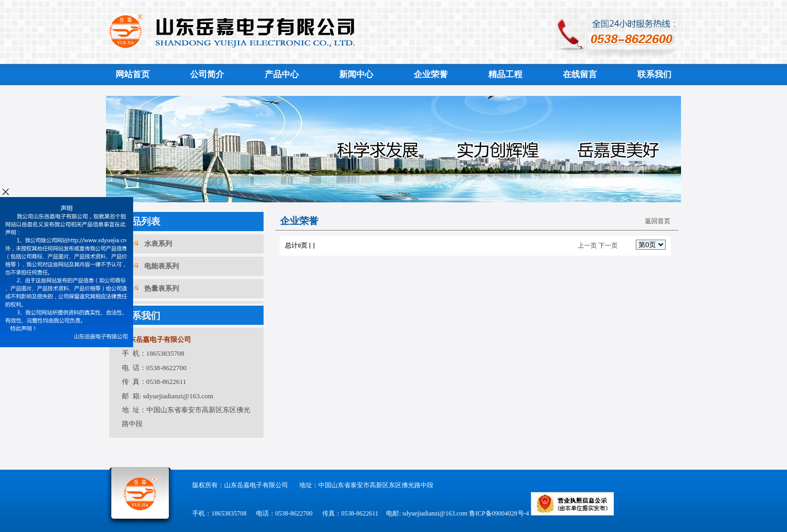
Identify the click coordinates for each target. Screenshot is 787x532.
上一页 (587, 245)
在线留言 (580, 74)
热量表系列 (162, 288)
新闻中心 (356, 74)
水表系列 (158, 244)
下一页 (608, 245)
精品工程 (505, 74)
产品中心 (282, 74)
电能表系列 (162, 266)
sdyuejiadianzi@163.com (178, 396)
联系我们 (654, 74)
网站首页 (133, 74)
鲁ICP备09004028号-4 (499, 513)
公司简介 (207, 74)
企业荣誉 (431, 74)
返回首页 (658, 221)
